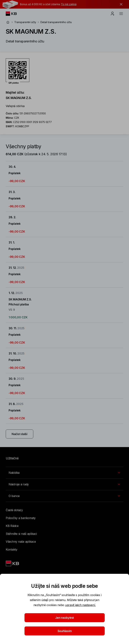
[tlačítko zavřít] (120, 4)
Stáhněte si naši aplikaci (21, 534)
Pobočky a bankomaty (21, 518)
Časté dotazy (14, 510)
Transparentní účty (25, 22)
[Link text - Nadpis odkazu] (13, 563)
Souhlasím (64, 631)
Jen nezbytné (65, 618)
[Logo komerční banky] (14, 14)
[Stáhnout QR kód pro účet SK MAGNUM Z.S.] (18, 71)
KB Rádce (12, 526)
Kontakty (12, 549)
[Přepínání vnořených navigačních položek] (64, 473)
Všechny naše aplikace (21, 542)
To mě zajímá (69, 4)
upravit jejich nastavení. (80, 605)
